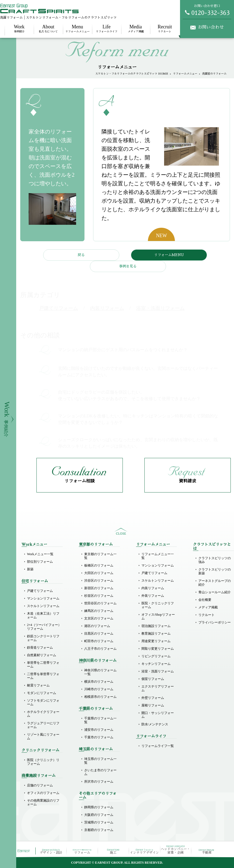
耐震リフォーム (38, 685)
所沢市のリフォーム (99, 782)
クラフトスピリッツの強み (215, 560)
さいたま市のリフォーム (100, 772)
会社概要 (205, 600)
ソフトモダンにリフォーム (43, 702)
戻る (81, 255)
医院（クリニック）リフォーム (43, 762)
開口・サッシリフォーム (158, 715)
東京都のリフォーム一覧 (100, 556)
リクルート (165, 29)
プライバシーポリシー (215, 622)
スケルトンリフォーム (43, 606)
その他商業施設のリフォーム (43, 802)
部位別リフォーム (40, 562)
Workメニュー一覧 (40, 554)
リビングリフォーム (156, 656)
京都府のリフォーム (99, 830)
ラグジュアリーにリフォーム (43, 725)
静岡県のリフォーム (99, 807)
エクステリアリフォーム (158, 688)
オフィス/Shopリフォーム (158, 616)
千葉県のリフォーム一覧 (100, 720)
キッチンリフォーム (156, 664)
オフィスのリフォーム (43, 793)
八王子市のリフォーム (100, 649)
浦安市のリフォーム (99, 730)
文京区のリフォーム (99, 618)
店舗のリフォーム (40, 785)
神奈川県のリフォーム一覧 (100, 672)
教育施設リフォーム (156, 634)
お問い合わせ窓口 (207, 10)
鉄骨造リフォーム (40, 648)
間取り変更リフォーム (158, 649)
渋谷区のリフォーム (99, 581)
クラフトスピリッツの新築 (215, 571)
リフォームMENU (169, 255)
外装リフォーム (153, 596)
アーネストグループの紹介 (215, 583)
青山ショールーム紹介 (215, 592)
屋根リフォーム (153, 705)
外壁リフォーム (153, 698)
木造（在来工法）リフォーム (43, 615)
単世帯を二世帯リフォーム (43, 665)
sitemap (121, 531)
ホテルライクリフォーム (43, 714)
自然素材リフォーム (42, 655)
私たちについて (48, 29)
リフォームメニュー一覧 (158, 556)
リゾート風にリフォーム (43, 736)
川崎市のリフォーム (99, 689)
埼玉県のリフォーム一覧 (100, 761)
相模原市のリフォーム (100, 697)
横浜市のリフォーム (99, 682)
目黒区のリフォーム (99, 634)
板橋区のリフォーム (99, 565)
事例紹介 (19, 29)
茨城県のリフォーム (99, 822)
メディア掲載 (136, 29)
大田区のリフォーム (99, 573)
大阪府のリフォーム (99, 815)
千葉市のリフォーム (99, 737)
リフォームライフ (107, 29)
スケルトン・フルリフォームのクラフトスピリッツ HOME (132, 74)
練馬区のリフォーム (99, 611)
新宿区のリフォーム (99, 588)
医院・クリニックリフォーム (158, 605)
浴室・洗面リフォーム (158, 671)
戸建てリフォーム (40, 591)
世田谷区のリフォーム (100, 603)
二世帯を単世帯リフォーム (43, 676)
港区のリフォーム (97, 626)
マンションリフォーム (43, 598)
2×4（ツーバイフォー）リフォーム (44, 627)
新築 (30, 569)
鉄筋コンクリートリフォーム (43, 638)
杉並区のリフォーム (99, 596)
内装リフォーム (153, 588)
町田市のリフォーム (99, 641)
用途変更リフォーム (156, 641)
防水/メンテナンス (155, 724)
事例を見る (128, 266)
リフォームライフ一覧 (158, 746)
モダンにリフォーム (42, 693)
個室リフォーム (153, 679)
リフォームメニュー (77, 29)
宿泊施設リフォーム (156, 626)
